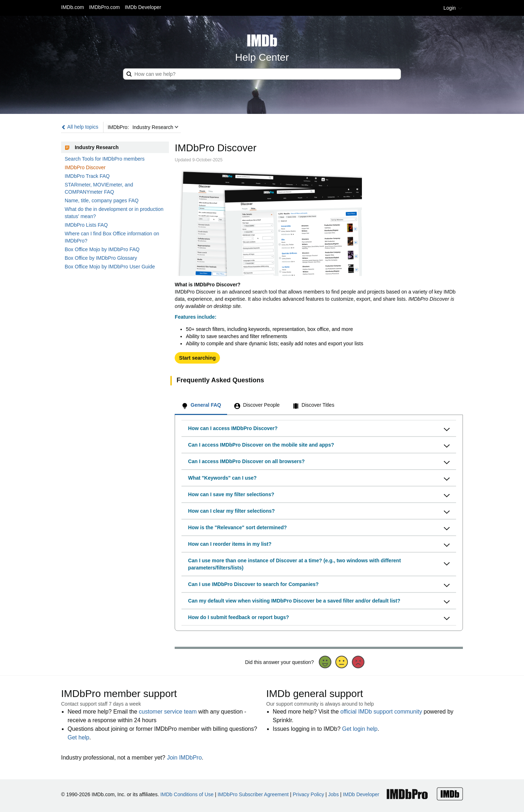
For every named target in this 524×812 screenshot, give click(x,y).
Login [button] (453, 8)
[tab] (201, 406)
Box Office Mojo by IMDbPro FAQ (102, 249)
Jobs (334, 794)
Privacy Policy (309, 794)
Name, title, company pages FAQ (102, 200)
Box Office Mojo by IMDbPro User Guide (110, 267)
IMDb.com (73, 7)
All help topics (80, 127)
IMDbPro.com (105, 7)
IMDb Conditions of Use (187, 794)
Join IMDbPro (184, 758)
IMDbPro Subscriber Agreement (253, 794)
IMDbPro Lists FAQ (86, 225)
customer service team (168, 712)
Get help (78, 737)
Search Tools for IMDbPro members (105, 159)
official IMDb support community (381, 712)
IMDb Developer (143, 7)
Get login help (360, 729)
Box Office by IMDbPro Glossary (101, 258)
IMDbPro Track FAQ (87, 176)
